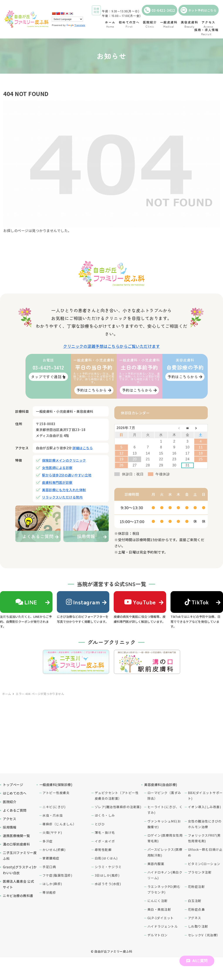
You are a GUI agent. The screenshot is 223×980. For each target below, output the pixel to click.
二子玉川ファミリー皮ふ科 (20, 856)
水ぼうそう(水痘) (108, 884)
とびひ (100, 824)
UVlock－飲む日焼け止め (205, 852)
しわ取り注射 (198, 926)
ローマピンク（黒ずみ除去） (164, 795)
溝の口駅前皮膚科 (16, 844)
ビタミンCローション (204, 864)
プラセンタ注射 (200, 872)
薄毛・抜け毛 (105, 832)
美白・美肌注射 (159, 909)
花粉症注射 (196, 886)
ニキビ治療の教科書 (18, 896)
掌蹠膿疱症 (51, 858)
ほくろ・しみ (105, 815)
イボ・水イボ (105, 841)
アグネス (195, 918)
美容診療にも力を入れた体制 (64, 490)
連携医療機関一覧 (16, 836)
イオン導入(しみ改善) (204, 807)
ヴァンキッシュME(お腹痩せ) (164, 824)
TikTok (197, 602)
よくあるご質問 (15, 810)
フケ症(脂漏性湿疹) (57, 875)
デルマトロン (158, 935)
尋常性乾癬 (103, 850)
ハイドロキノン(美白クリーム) (165, 875)
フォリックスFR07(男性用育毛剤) (204, 838)
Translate (76, 25)
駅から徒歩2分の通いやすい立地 (67, 475)
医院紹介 (10, 802)
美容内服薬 (156, 864)
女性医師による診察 (57, 468)
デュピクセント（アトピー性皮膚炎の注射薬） (117, 795)
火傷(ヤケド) (52, 832)
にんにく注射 (158, 901)
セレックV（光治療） (204, 935)
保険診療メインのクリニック (64, 460)
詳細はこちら (83, 448)
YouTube (140, 602)
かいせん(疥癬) (54, 850)
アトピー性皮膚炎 (56, 793)
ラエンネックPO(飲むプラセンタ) (164, 889)
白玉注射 (195, 901)
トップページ (13, 785)
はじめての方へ (15, 793)
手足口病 (49, 867)
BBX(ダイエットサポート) (205, 795)
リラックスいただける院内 (62, 497)
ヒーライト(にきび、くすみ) (165, 810)
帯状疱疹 (49, 892)
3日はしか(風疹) (107, 875)
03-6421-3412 (160, 10)
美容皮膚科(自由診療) (161, 785)
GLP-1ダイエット (161, 918)
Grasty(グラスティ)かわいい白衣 (20, 870)
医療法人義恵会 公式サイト (18, 884)
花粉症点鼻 (196, 909)
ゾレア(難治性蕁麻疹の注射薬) (118, 807)
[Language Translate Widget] (67, 19)
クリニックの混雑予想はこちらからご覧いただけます (111, 346)
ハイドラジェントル (163, 926)
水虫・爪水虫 (53, 815)
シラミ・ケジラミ (108, 867)
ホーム (7, 694)
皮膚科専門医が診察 (57, 482)
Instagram (83, 602)
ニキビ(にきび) (54, 807)
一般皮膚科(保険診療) (56, 785)
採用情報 (10, 827)
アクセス (9, 819)
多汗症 (48, 841)
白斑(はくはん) (106, 858)
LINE (26, 602)
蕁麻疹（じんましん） (59, 824)
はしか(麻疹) (52, 884)
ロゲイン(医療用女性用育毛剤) (165, 838)
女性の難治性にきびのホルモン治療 (205, 824)
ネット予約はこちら (199, 10)
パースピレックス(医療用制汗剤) (165, 852)
